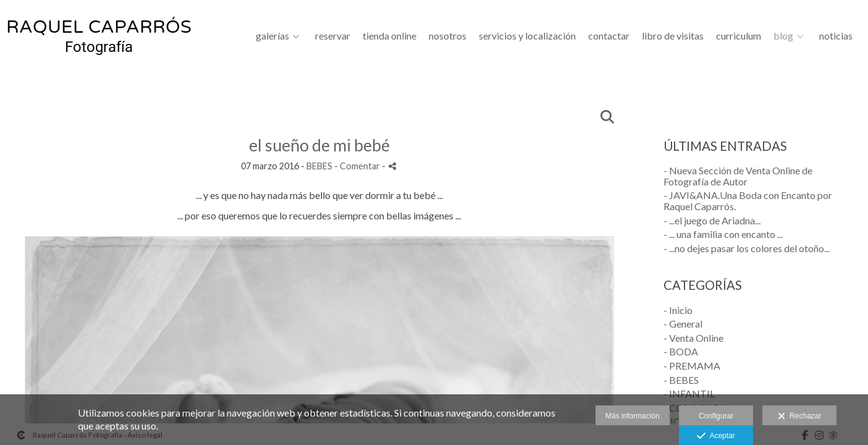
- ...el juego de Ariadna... (712, 220)
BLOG (783, 36)
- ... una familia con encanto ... (723, 234)
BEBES (319, 166)
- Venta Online (693, 338)
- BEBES (681, 380)
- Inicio (678, 310)
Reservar (333, 36)
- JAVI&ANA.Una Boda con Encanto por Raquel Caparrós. (748, 201)
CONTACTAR (609, 36)
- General (683, 324)
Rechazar (799, 417)
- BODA (681, 351)
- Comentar (358, 166)
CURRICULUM (739, 36)
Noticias (836, 36)
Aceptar (716, 436)
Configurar (716, 416)
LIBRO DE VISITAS (673, 36)
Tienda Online (390, 36)
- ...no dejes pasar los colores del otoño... (747, 248)
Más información (633, 416)
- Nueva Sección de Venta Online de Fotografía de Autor (738, 176)
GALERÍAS (272, 36)
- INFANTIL (689, 393)
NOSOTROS (448, 36)
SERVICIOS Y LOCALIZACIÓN (527, 36)
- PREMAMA (692, 366)
